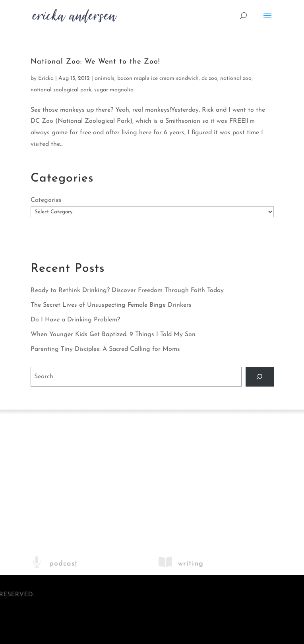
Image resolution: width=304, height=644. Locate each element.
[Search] (260, 376)
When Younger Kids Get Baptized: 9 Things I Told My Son (113, 335)
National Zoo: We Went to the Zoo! (95, 62)
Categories (46, 200)
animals (105, 78)
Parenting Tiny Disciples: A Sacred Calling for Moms (105, 349)
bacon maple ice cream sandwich (158, 78)
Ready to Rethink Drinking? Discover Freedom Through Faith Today (127, 290)
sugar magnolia (114, 90)
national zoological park (61, 90)
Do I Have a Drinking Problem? (75, 320)
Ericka (46, 78)
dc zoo (209, 78)
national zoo (236, 78)
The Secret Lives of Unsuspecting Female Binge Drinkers (111, 305)
